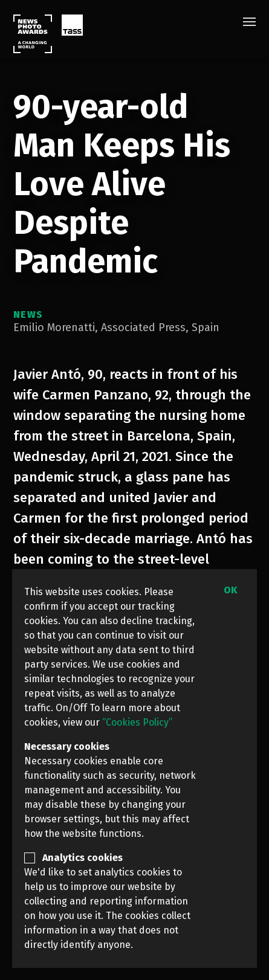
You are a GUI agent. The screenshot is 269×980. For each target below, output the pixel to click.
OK (230, 590)
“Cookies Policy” (137, 722)
